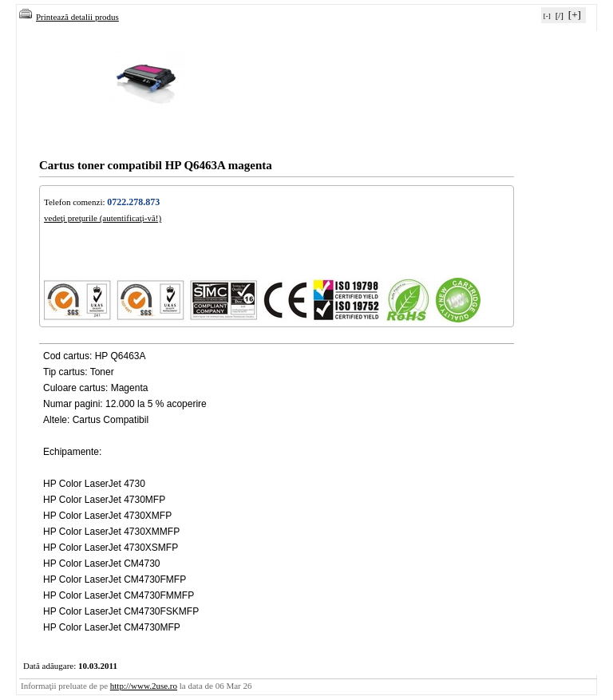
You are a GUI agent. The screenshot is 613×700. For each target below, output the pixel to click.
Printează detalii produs (69, 17)
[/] (560, 15)
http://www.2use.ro (144, 686)
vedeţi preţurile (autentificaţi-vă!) (103, 218)
